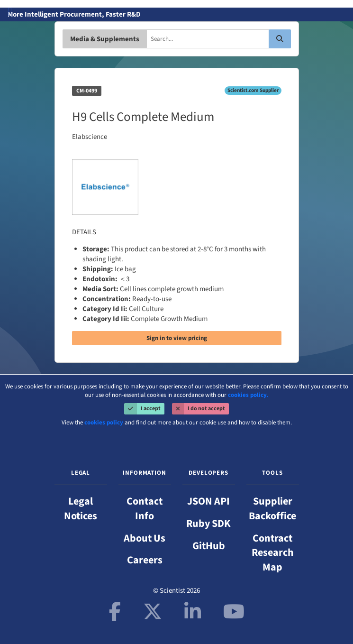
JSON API (208, 501)
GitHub (209, 546)
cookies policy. (248, 395)
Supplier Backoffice (272, 509)
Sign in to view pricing (177, 338)
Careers (145, 560)
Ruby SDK (208, 524)
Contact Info (145, 509)
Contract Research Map (273, 553)
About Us (145, 538)
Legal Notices (81, 509)
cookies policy (104, 423)
